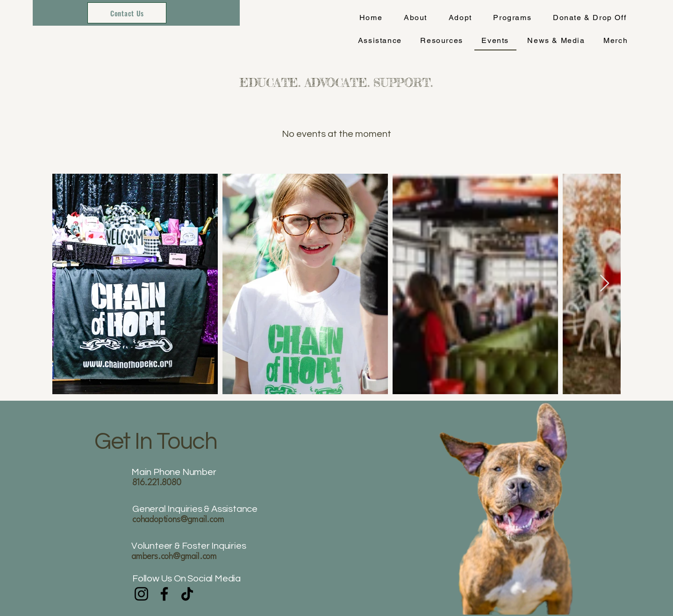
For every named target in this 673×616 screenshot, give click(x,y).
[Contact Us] (127, 13)
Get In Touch (158, 442)
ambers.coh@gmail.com (174, 557)
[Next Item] (605, 284)
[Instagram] (141, 594)
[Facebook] (164, 594)
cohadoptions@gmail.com (178, 520)
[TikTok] (187, 594)
